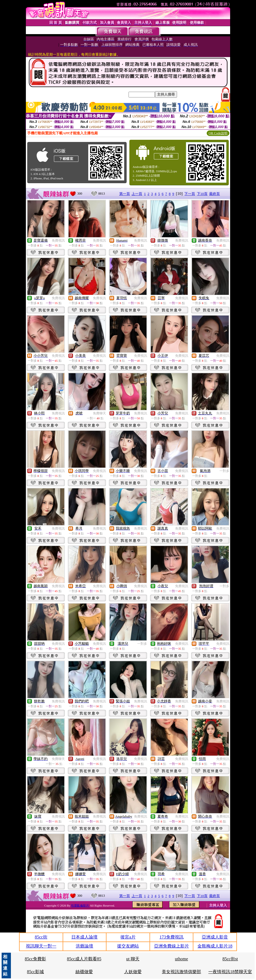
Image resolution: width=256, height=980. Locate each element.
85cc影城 (35, 972)
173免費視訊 (172, 937)
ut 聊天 (133, 959)
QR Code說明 (218, 133)
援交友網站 (128, 946)
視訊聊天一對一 (41, 946)
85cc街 (41, 937)
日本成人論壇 (84, 937)
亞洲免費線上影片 (172, 946)
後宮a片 (128, 937)
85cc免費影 (35, 959)
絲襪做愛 (84, 972)
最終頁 (214, 194)
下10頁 (202, 194)
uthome (181, 959)
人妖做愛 (133, 972)
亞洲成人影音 (215, 937)
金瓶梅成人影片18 (215, 946)
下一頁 (190, 194)
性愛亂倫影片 (80, 905)
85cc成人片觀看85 (84, 959)
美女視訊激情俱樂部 (181, 972)
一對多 (224, 471)
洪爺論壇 (84, 946)
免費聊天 (99, 413)
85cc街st (230, 959)
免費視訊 (58, 240)
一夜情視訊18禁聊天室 (230, 972)
